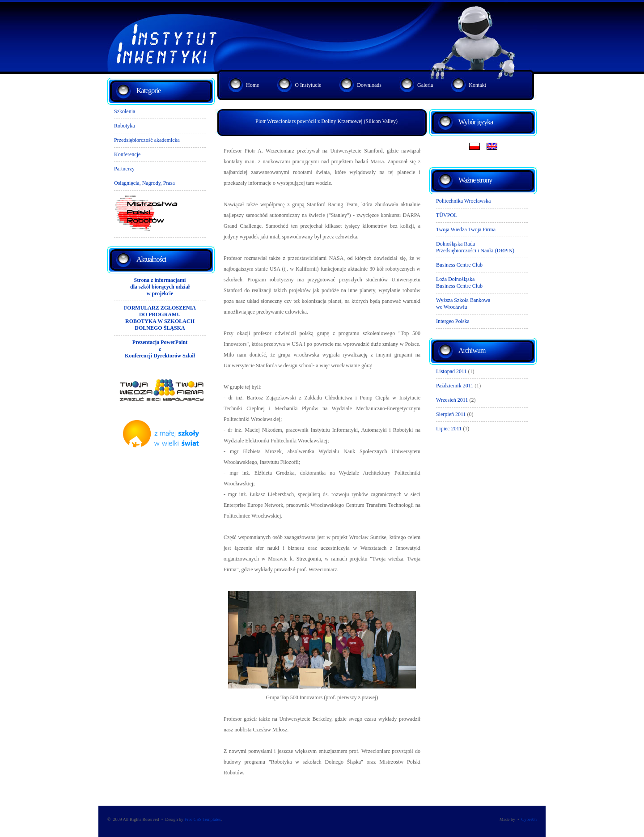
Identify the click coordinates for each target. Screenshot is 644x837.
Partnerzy (124, 169)
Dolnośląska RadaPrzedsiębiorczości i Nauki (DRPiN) (475, 247)
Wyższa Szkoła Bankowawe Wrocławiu (463, 304)
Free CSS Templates (202, 819)
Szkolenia (125, 111)
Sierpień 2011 (451, 414)
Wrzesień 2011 (452, 400)
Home (252, 85)
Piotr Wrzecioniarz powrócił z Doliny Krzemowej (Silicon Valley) (326, 121)
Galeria (425, 85)
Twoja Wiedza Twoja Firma (466, 229)
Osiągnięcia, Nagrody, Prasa (144, 183)
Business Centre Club (459, 265)
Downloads (369, 85)
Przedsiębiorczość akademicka (147, 140)
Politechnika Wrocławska (463, 201)
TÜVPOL (447, 215)
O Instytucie (308, 85)
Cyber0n (529, 819)
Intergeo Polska (453, 321)
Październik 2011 (455, 386)
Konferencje (127, 154)
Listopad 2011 (451, 371)
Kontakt (477, 85)
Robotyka (125, 126)
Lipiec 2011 (449, 429)
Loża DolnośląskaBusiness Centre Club (459, 283)
